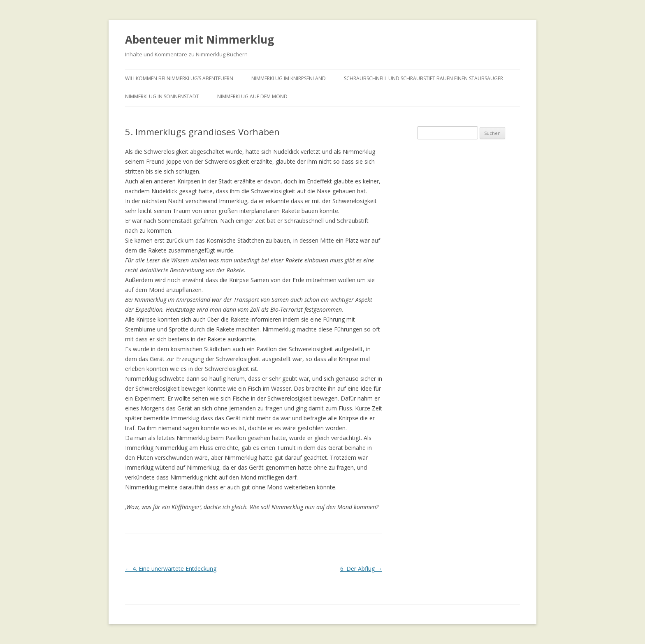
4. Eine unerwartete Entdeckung (171, 569)
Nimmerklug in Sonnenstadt (162, 96)
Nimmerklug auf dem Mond (252, 96)
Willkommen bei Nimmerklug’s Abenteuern (179, 78)
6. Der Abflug (361, 569)
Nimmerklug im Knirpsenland (289, 78)
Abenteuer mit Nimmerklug (200, 39)
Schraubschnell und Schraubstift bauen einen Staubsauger (423, 78)
